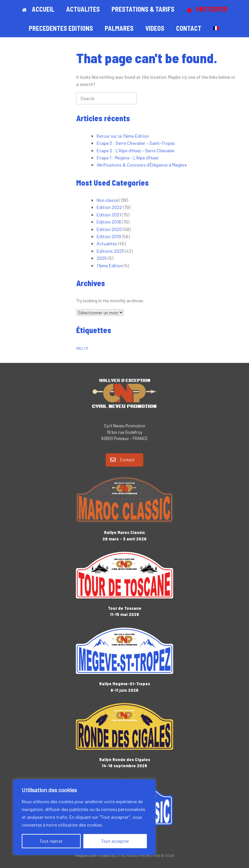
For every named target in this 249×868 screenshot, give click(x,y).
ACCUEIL (38, 9)
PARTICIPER (207, 9)
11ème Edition (110, 266)
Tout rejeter (51, 841)
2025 (102, 258)
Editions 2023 (110, 251)
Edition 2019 (109, 236)
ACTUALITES (83, 9)
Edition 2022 (109, 207)
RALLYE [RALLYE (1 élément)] (82, 348)
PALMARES (119, 28)
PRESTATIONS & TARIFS (143, 9)
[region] (84, 817)
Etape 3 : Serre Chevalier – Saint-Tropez (136, 143)
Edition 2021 (109, 215)
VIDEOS (155, 28)
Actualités (107, 243)
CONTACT (189, 28)
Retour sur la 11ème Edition (123, 136)
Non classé (107, 200)
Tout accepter (115, 841)
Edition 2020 (109, 229)
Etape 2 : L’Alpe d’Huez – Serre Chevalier (136, 150)
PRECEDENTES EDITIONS (61, 28)
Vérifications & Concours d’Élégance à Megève (142, 165)
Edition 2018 (109, 222)
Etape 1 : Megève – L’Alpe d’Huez (128, 158)
